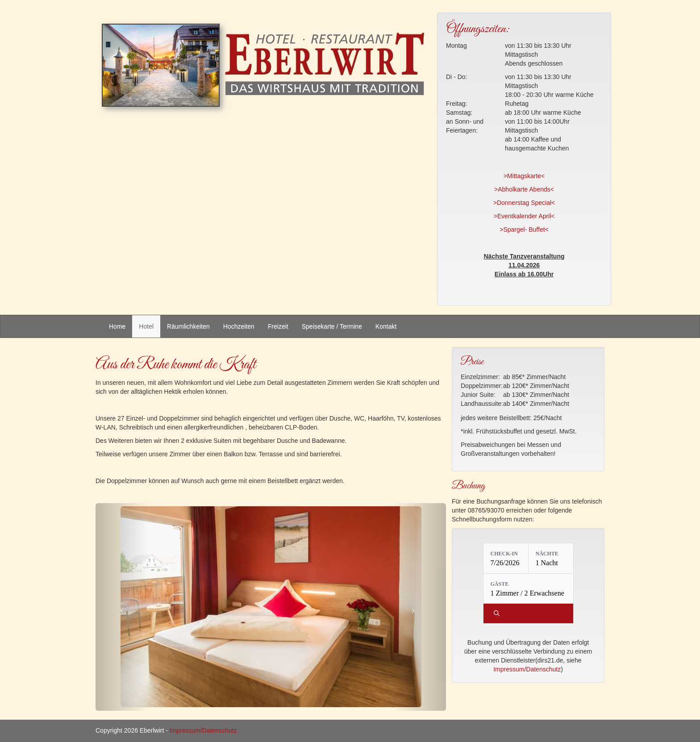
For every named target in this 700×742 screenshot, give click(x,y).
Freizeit (278, 326)
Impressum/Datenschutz (527, 669)
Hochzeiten (239, 326)
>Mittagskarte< (524, 176)
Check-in (504, 554)
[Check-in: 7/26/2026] (506, 558)
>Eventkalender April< (524, 216)
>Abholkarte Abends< (524, 189)
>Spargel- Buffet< (524, 229)
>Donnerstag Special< (524, 203)
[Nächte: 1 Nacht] (551, 558)
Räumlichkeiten (188, 326)
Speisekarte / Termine (332, 326)
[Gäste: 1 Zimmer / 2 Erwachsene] (528, 589)
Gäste (500, 584)
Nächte (547, 554)
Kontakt (386, 326)
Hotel (146, 326)
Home (117, 326)
